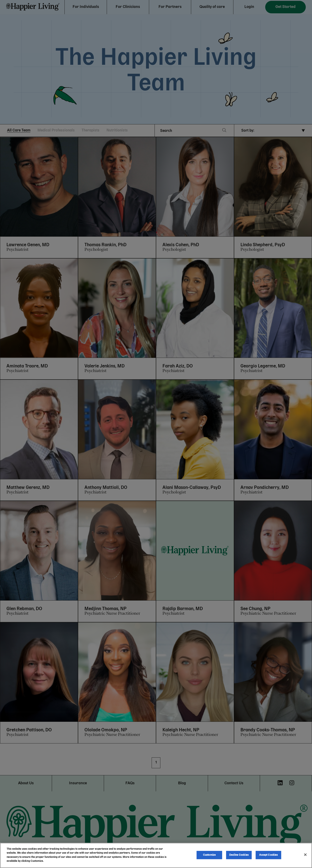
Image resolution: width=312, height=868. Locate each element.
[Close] (305, 855)
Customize (209, 855)
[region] (156, 855)
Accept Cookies (269, 855)
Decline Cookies (239, 855)
